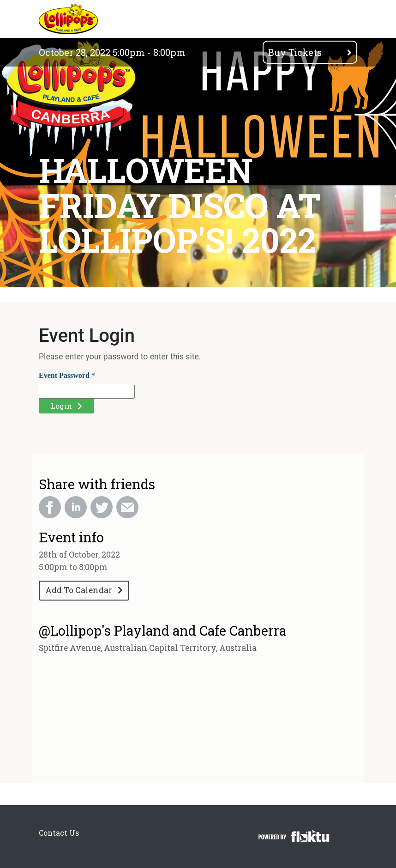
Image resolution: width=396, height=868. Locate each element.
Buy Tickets (310, 52)
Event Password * (67, 375)
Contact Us (59, 833)
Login (66, 406)
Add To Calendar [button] (84, 590)
